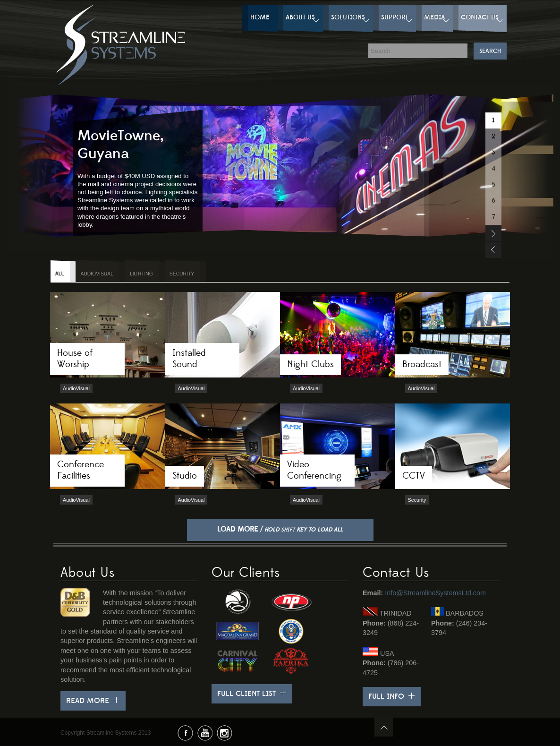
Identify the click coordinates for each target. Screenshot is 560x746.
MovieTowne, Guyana (121, 145)
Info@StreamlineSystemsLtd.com (435, 593)
